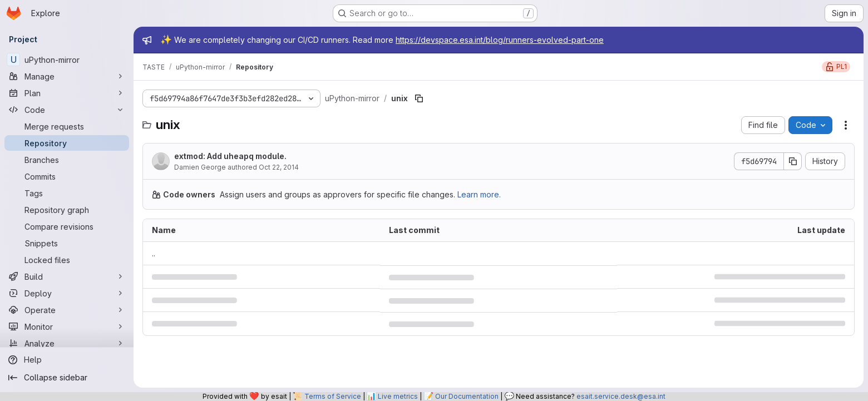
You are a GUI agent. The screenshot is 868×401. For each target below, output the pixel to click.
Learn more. (479, 194)
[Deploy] (67, 293)
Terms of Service (333, 396)
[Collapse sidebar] (67, 378)
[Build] (67, 276)
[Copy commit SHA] (793, 161)
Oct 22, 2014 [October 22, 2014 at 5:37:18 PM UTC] (279, 167)
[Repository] (67, 143)
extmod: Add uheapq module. (230, 156)
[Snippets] (67, 243)
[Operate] (67, 310)
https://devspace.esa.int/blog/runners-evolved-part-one (500, 40)
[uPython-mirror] (67, 60)
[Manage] (67, 76)
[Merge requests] (67, 126)
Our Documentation (467, 396)
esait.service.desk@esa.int (621, 396)
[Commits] (67, 176)
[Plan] (67, 93)
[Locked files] (67, 260)
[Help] (67, 360)
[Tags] (67, 193)
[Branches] (67, 160)
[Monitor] (67, 326)
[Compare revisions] (67, 226)
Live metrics (398, 396)
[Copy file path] (419, 98)
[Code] (67, 110)
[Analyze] (67, 343)
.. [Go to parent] (154, 253)
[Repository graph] (67, 210)
